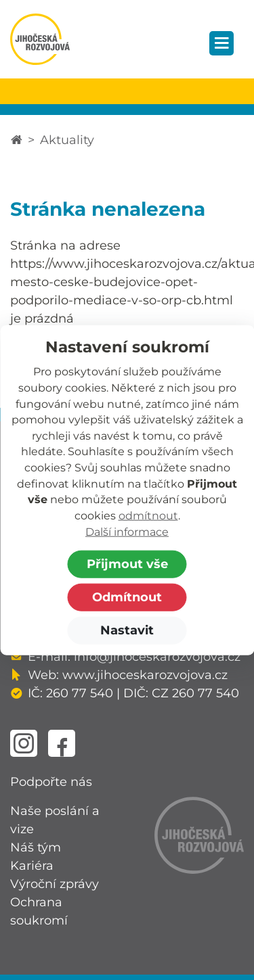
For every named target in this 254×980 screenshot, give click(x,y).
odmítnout (148, 516)
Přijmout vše (127, 564)
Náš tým (36, 847)
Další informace (127, 531)
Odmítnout (127, 597)
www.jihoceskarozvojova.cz (145, 675)
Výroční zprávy (55, 884)
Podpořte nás (51, 782)
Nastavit (127, 630)
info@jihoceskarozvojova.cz (157, 657)
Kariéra (32, 866)
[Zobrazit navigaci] (221, 43)
